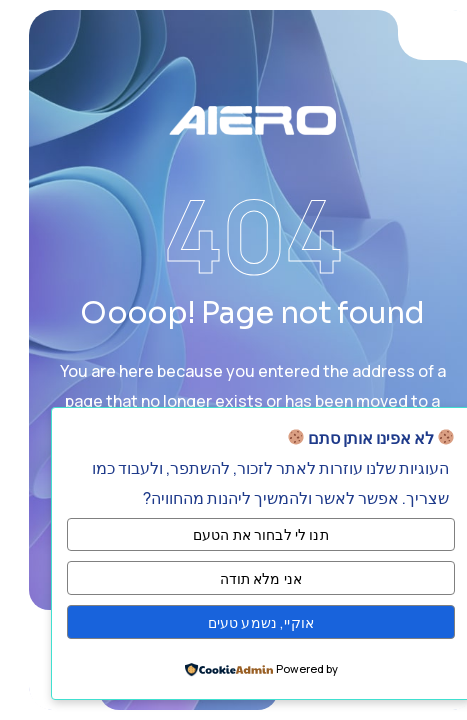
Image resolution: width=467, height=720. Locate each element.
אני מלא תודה (242, 578)
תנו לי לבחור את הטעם (242, 534)
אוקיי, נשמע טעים (242, 622)
